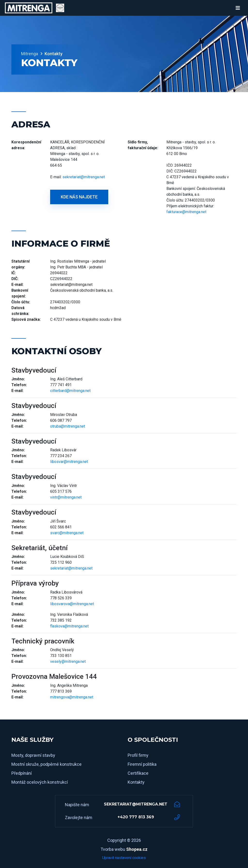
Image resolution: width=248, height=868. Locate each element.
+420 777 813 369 (136, 817)
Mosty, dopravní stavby (33, 755)
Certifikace (138, 773)
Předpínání (22, 773)
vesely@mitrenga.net (68, 661)
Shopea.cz (137, 849)
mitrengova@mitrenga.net (72, 697)
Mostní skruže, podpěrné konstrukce (46, 764)
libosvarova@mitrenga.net (72, 604)
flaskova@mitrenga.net (69, 626)
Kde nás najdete (79, 197)
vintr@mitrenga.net (66, 497)
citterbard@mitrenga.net (70, 391)
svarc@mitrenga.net (67, 533)
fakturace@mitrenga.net (186, 212)
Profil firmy (138, 755)
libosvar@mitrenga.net (69, 462)
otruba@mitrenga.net (68, 426)
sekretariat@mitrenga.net (84, 177)
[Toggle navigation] (238, 8)
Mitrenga (30, 54)
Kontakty (136, 782)
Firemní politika (142, 764)
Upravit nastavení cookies (124, 858)
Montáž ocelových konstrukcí (40, 782)
